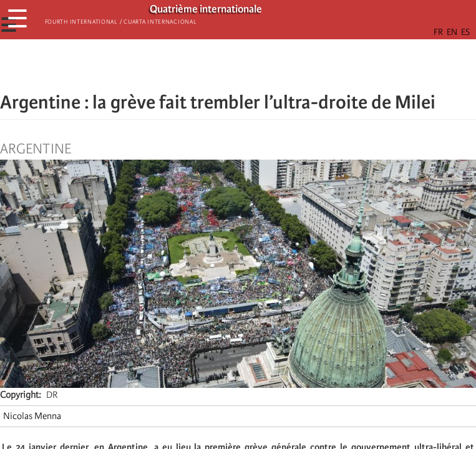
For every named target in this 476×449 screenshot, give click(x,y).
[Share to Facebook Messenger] (238, 65)
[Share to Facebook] (203, 65)
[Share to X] (221, 65)
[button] (273, 65)
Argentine (36, 149)
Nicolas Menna (32, 416)
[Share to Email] (256, 65)
